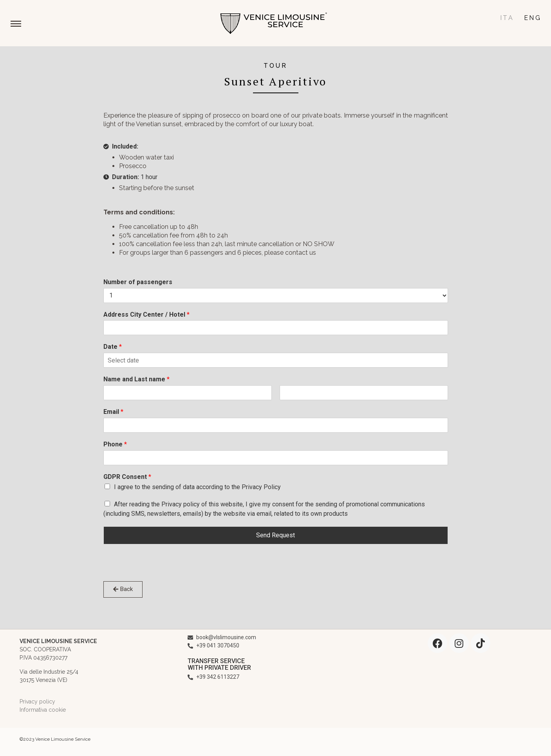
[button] (16, 25)
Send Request (275, 535)
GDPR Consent (127, 477)
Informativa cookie (43, 710)
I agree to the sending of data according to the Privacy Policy (197, 487)
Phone (115, 444)
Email (113, 412)
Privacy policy (37, 702)
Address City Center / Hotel (146, 315)
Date (113, 347)
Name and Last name (136, 379)
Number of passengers (138, 282)
